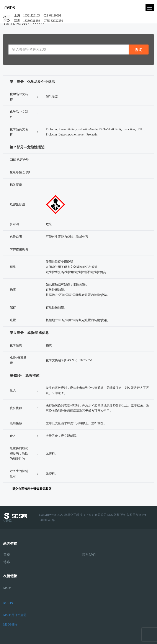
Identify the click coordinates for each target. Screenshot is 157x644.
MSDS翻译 (10, 625)
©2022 (16, 517)
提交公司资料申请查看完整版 (32, 489)
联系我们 (89, 555)
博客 (7, 562)
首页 (7, 555)
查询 (139, 50)
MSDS (7, 588)
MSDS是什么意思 (15, 615)
